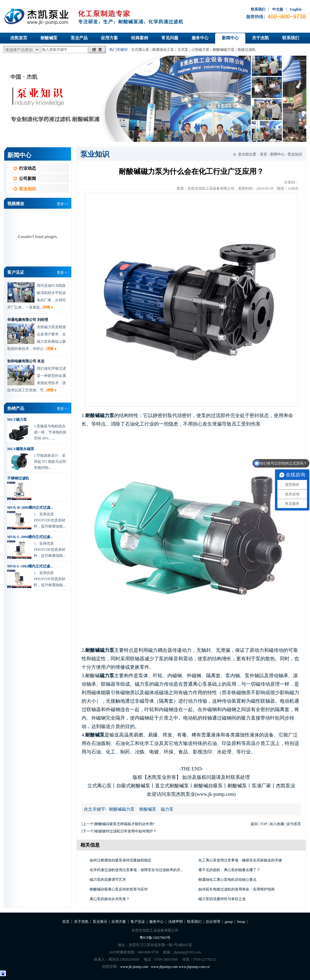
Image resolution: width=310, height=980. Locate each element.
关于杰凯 (260, 38)
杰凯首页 (19, 38)
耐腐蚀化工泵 (163, 50)
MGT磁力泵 (17, 420)
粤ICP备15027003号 (155, 938)
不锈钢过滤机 (18, 478)
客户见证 (138, 922)
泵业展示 (100, 922)
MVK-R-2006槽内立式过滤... (30, 508)
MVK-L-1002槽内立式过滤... (30, 566)
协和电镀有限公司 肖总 (26, 363)
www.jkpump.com (165, 967)
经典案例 (140, 38)
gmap (229, 922)
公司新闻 (27, 179)
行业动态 (27, 168)
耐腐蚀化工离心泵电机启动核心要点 (228, 880)
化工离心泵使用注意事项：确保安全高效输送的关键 (240, 860)
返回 (254, 824)
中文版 (278, 9)
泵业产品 (79, 38)
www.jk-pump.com (134, 967)
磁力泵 (167, 809)
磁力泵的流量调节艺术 (108, 880)
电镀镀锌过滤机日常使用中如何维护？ (126, 831)
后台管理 (213, 922)
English (296, 9)
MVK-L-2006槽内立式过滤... (30, 537)
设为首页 (294, 824)
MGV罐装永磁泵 (21, 449)
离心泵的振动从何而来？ (110, 899)
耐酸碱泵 (49, 38)
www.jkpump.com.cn (194, 967)
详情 (46, 309)
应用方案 (109, 38)
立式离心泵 (140, 50)
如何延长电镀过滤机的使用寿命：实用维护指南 (237, 889)
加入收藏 (277, 824)
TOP (263, 824)
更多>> (63, 204)
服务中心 (200, 38)
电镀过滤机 (247, 50)
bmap (241, 922)
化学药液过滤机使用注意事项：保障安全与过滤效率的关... (136, 870)
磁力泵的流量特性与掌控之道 (222, 899)
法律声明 (176, 922)
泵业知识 (27, 189)
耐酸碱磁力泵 (224, 50)
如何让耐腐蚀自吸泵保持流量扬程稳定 (121, 860)
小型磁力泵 (200, 50)
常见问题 (170, 38)
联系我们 (258, 9)
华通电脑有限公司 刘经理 (28, 321)
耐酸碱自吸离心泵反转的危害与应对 (119, 889)
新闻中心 (230, 38)
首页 (263, 154)
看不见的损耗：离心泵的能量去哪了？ (229, 870)
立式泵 (183, 50)
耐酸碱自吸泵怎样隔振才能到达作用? (125, 824)
